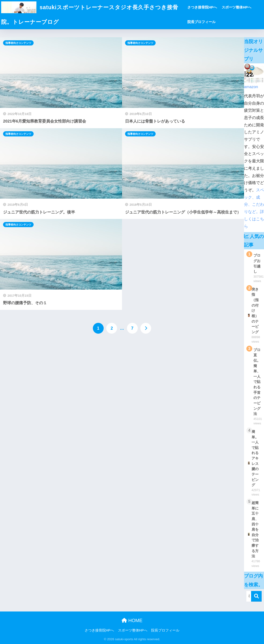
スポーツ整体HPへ (236, 7)
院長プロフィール (201, 22)
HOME (132, 620)
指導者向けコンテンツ (18, 43)
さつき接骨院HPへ (202, 7)
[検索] (256, 596)
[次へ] (146, 328)
